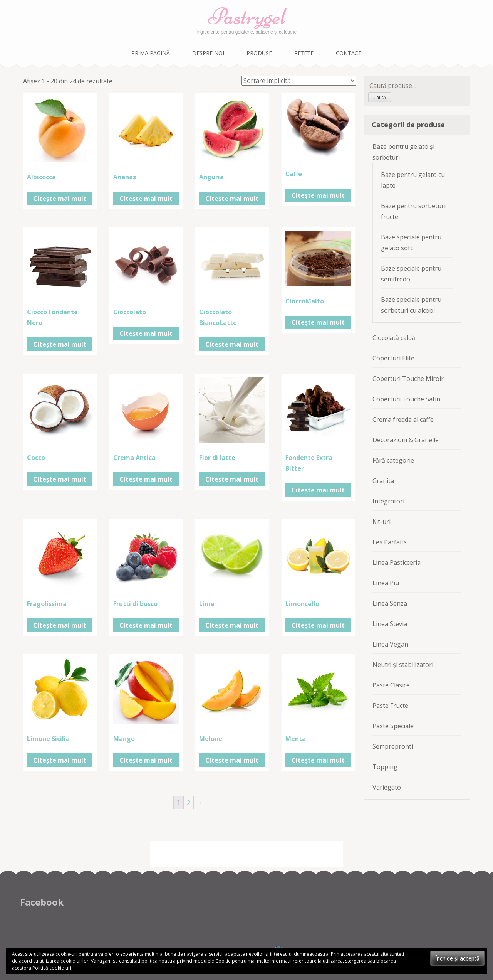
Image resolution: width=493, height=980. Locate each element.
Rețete (304, 53)
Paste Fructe (390, 706)
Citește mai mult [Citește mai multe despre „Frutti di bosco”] (146, 625)
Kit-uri (381, 522)
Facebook (42, 902)
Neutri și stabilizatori (403, 665)
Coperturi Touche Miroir (408, 379)
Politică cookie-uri (52, 968)
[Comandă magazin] (299, 81)
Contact (349, 53)
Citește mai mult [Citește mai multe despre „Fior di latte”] (232, 479)
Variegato (387, 787)
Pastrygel (247, 16)
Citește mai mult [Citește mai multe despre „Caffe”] (318, 195)
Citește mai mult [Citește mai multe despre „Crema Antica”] (146, 479)
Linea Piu (386, 583)
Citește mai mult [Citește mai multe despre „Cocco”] (60, 479)
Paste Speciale (393, 726)
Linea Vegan (390, 644)
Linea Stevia (390, 624)
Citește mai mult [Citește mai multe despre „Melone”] (232, 760)
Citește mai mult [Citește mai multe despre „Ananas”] (146, 199)
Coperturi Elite (393, 358)
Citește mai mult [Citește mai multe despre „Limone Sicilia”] (60, 760)
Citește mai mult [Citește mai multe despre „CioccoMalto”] (318, 322)
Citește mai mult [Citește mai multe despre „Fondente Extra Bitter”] (318, 490)
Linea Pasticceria (397, 562)
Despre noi (208, 53)
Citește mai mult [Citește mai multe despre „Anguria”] (232, 199)
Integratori (388, 501)
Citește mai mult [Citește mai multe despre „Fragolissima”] (60, 625)
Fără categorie (393, 460)
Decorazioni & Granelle (406, 440)
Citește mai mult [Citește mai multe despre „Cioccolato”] (146, 333)
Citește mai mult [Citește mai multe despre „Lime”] (232, 625)
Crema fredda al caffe (403, 419)
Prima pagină (151, 53)
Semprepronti (393, 746)
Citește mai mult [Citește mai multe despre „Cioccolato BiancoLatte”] (232, 344)
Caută (380, 97)
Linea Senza (390, 603)
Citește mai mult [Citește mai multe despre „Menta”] (318, 760)
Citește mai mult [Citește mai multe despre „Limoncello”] (318, 625)
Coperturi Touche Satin (406, 399)
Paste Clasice (391, 685)
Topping (385, 767)
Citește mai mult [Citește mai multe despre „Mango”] (146, 760)
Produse (259, 53)
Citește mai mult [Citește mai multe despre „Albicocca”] (60, 199)
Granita (383, 481)
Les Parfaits (390, 542)
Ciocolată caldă (394, 338)
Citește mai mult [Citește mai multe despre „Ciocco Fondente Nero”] (60, 344)
